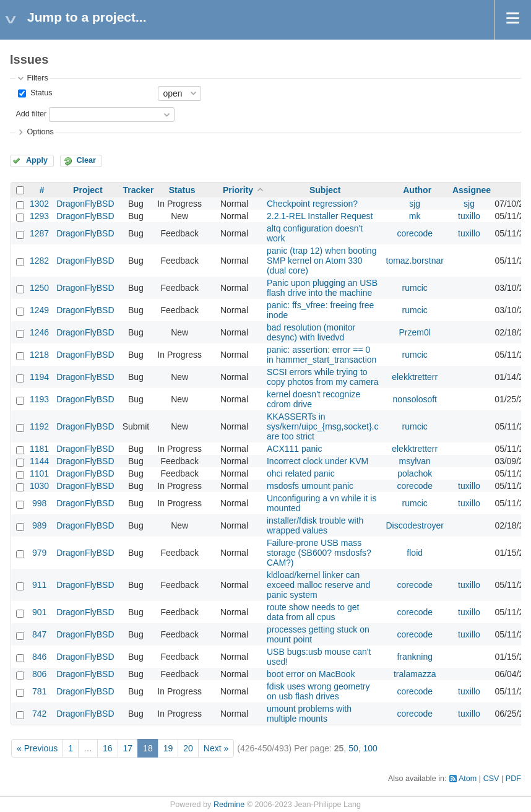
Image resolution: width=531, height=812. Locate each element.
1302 (39, 204)
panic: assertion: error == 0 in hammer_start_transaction (322, 355)
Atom (468, 779)
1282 (39, 261)
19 (168, 748)
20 (188, 748)
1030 (39, 486)
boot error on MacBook (311, 674)
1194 (39, 377)
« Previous (37, 748)
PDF (513, 779)
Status (40, 93)
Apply (37, 160)
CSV (491, 779)
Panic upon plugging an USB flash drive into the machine (322, 288)
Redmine (229, 805)
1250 (39, 288)
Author (417, 190)
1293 (39, 216)
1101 (39, 473)
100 (370, 748)
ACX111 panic (295, 449)
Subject (325, 190)
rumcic (415, 288)
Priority (238, 190)
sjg (415, 204)
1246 (39, 332)
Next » (216, 748)
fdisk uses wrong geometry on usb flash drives (318, 691)
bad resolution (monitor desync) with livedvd (311, 332)
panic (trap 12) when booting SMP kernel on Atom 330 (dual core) (322, 261)
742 (39, 714)
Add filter (31, 114)
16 (108, 748)
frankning (415, 657)
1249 (39, 310)
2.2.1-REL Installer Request (320, 216)
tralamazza (415, 674)
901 (39, 612)
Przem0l (415, 332)
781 (39, 691)
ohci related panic (301, 473)
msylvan (415, 461)
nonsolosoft (415, 399)
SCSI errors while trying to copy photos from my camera (323, 377)
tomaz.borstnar (415, 261)
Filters (37, 78)
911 (39, 585)
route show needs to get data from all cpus (313, 612)
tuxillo (469, 216)
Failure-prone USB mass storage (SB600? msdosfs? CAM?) (319, 553)
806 (39, 674)
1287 (39, 233)
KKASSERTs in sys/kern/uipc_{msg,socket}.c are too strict (323, 426)
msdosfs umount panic (310, 486)
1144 (39, 461)
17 (128, 748)
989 (39, 525)
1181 (39, 449)
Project (88, 190)
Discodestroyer (415, 525)
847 (39, 634)
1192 (39, 426)
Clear (86, 160)
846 (39, 657)
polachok (415, 473)
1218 (39, 355)
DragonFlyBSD (85, 204)
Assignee (472, 190)
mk (415, 216)
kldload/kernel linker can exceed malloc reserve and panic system (318, 585)
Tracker (139, 190)
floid (415, 553)
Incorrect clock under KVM (317, 461)
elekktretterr (415, 377)
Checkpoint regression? (312, 204)
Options (40, 132)
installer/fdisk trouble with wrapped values (315, 525)
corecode (415, 233)
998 (39, 503)
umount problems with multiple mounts (309, 714)
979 (39, 553)
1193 (39, 399)
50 (353, 748)
